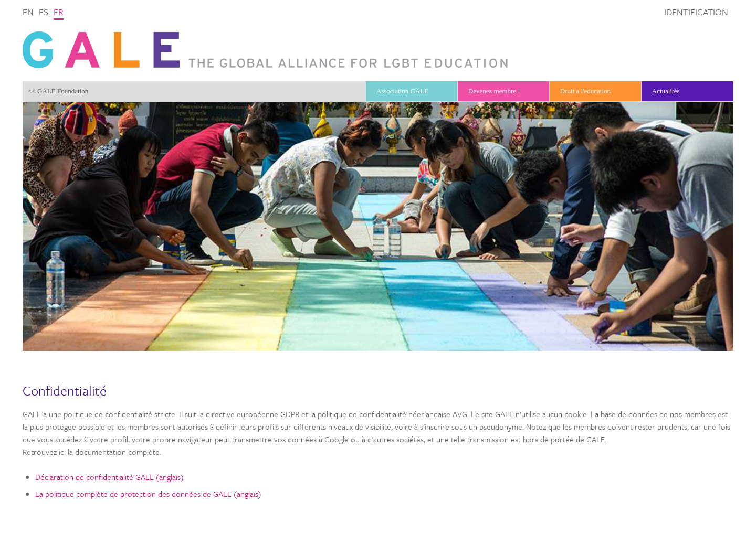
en (28, 12)
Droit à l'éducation (585, 91)
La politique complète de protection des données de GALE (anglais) (148, 494)
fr (59, 12)
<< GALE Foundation (58, 91)
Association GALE (402, 91)
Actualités (666, 91)
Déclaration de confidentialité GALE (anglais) (109, 477)
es (44, 12)
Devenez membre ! (494, 91)
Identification (696, 12)
